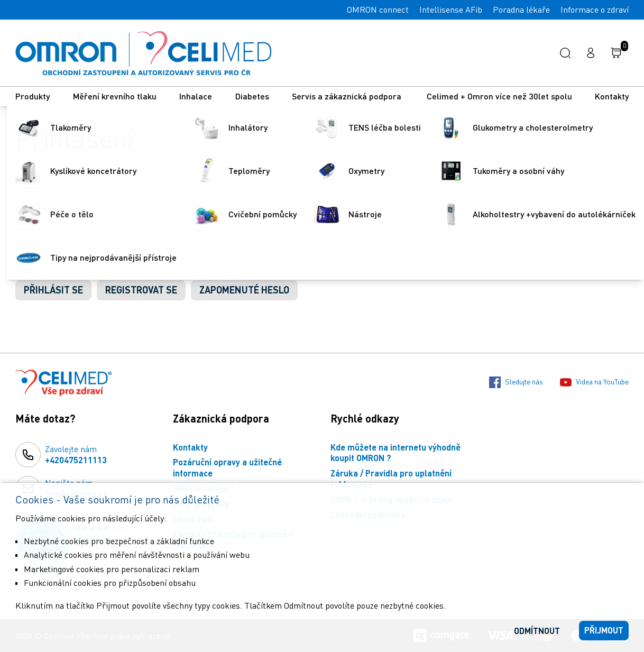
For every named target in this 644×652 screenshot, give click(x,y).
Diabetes (252, 96)
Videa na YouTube (594, 382)
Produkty (33, 96)
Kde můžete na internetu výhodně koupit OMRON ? (395, 453)
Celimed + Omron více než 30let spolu (499, 96)
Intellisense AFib (451, 10)
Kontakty (612, 96)
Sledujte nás (516, 382)
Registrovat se (141, 290)
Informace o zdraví (595, 10)
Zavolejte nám (76, 455)
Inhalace (196, 96)
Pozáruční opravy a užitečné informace (227, 467)
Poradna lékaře (521, 10)
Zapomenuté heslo (244, 290)
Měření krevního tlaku (115, 96)
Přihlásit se (53, 290)
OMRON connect (378, 10)
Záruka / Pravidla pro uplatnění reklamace (391, 479)
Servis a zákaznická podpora (348, 96)
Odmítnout (537, 631)
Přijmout (604, 630)
